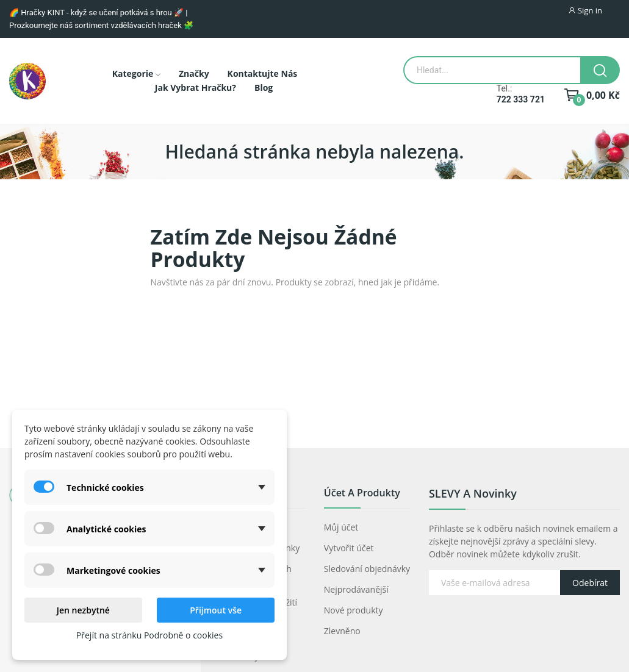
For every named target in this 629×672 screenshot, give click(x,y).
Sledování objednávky (367, 569)
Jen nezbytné (83, 610)
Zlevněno (342, 631)
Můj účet (341, 527)
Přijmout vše (216, 610)
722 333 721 (521, 99)
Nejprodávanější (356, 589)
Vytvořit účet (349, 548)
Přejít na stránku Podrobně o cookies (149, 635)
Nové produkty (354, 610)
